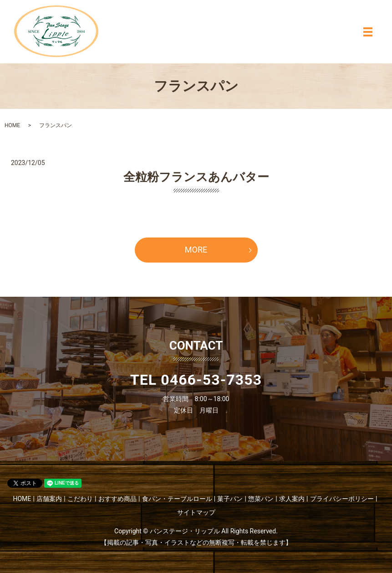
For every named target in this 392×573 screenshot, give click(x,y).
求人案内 (292, 499)
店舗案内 (49, 499)
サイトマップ (196, 512)
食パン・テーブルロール (177, 499)
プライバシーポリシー (342, 499)
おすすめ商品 (117, 499)
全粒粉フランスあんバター (196, 177)
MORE (196, 250)
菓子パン (230, 499)
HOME (12, 125)
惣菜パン (261, 499)
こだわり (80, 499)
